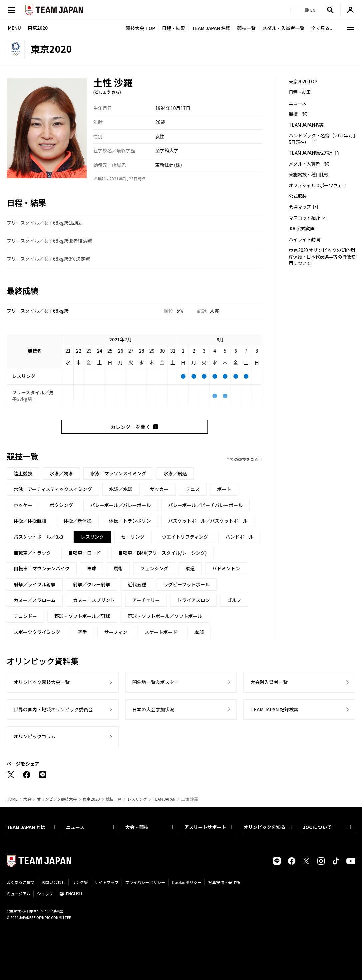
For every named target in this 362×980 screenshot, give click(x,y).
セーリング (133, 537)
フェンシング (154, 568)
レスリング (137, 799)
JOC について (327, 827)
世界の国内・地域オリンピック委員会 (53, 709)
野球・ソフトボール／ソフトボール (165, 616)
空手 (82, 632)
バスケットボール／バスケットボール (208, 521)
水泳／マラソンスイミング (118, 473)
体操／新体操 (78, 521)
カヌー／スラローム (35, 600)
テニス (193, 489)
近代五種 (137, 584)
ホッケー (23, 505)
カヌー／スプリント (94, 600)
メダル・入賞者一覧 (283, 28)
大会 (27, 799)
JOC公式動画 (302, 228)
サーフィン (116, 632)
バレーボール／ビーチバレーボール (205, 505)
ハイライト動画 (304, 239)
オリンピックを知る (268, 827)
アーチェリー (146, 600)
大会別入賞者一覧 (269, 682)
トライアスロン (193, 600)
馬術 (118, 568)
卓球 (92, 568)
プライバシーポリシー (145, 882)
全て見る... (322, 28)
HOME (12, 799)
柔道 (190, 568)
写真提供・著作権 (224, 882)
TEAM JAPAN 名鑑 (211, 28)
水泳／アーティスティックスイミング (53, 489)
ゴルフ (234, 600)
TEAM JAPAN (164, 799)
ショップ (45, 893)
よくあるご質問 (21, 882)
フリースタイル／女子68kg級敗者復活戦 (49, 241)
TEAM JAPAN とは (31, 827)
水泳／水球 (121, 489)
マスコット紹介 (304, 218)
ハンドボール (239, 537)
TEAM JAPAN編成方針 (311, 153)
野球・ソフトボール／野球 (82, 616)
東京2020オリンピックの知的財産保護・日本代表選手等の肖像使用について (322, 257)
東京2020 (91, 799)
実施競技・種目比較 (309, 174)
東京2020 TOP (303, 81)
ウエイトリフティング (185, 537)
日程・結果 (174, 28)
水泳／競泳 (61, 473)
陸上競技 (23, 473)
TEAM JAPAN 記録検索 (274, 709)
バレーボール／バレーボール (121, 505)
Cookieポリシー (187, 882)
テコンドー (25, 616)
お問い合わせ (53, 882)
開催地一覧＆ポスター (156, 682)
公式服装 (298, 196)
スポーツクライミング (37, 632)
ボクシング (61, 505)
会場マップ (300, 207)
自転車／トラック (32, 553)
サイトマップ (107, 882)
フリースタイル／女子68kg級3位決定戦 (48, 259)
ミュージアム (18, 893)
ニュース (297, 103)
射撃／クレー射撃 (92, 584)
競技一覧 (246, 28)
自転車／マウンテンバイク (42, 568)
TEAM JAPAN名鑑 (306, 125)
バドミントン (226, 568)
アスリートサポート (209, 827)
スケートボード (161, 632)
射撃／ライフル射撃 (35, 584)
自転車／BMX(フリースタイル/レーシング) (163, 553)
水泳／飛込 (175, 473)
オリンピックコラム (35, 736)
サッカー (159, 489)
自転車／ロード (85, 553)
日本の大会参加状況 (153, 709)
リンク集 (80, 882)
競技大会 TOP (140, 28)
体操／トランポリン (130, 521)
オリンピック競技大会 (57, 799)
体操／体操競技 (30, 521)
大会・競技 (150, 827)
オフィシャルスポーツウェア (318, 185)
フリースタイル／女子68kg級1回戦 (44, 223)
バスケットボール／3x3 (38, 537)
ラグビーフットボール (187, 584)
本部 (199, 632)
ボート (224, 489)
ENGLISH (74, 893)
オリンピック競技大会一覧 (42, 682)
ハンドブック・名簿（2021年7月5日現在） (322, 139)
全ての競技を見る (242, 459)
